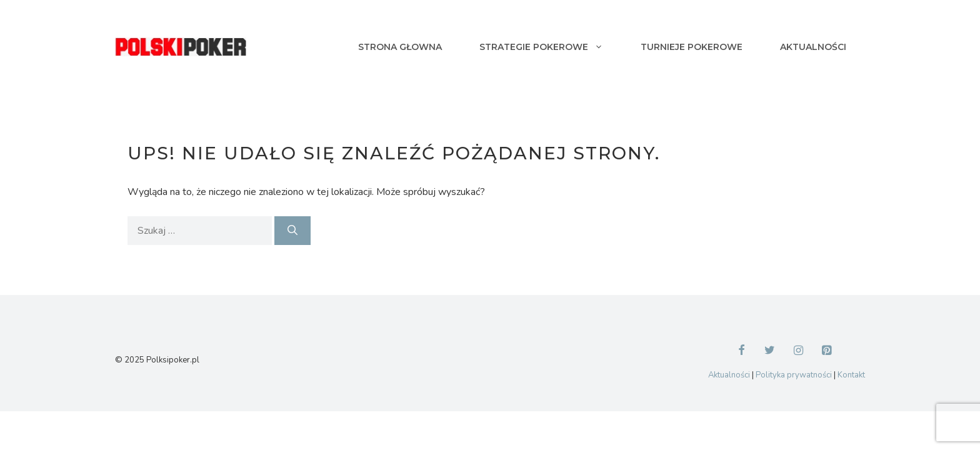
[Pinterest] (827, 351)
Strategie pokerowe (551, 47)
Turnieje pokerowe (692, 47)
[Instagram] (799, 351)
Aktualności (813, 47)
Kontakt (851, 375)
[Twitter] (770, 351)
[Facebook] (741, 351)
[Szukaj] (292, 231)
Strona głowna (400, 47)
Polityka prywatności (794, 375)
